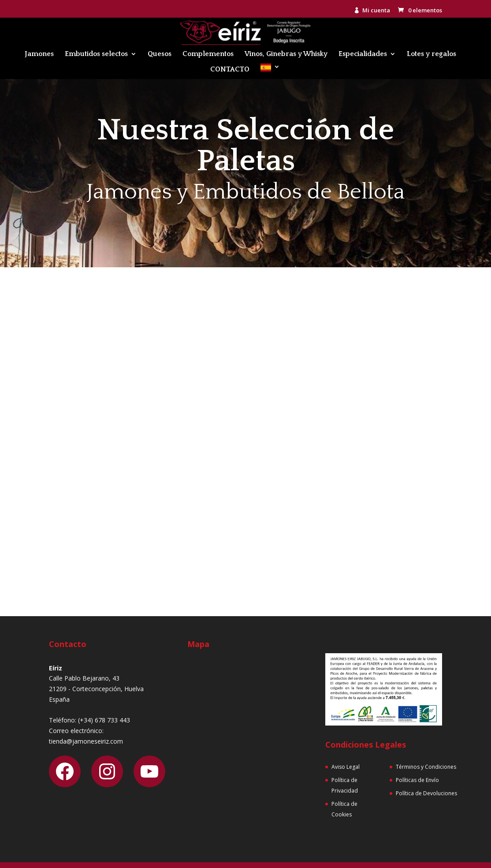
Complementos (208, 54)
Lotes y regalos (431, 54)
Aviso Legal (346, 767)
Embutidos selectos (96, 54)
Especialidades (363, 54)
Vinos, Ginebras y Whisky (286, 54)
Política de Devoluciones (426, 793)
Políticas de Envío (417, 780)
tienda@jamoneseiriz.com (86, 741)
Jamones (39, 54)
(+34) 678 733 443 (104, 720)
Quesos (160, 54)
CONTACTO (230, 70)
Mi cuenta (376, 11)
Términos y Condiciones (426, 767)
